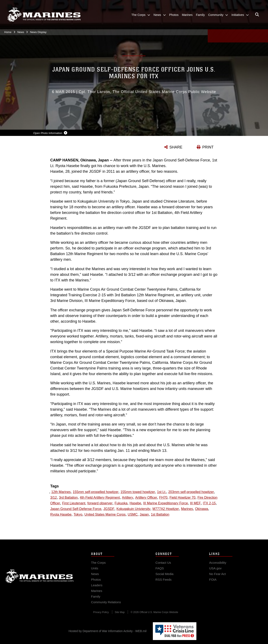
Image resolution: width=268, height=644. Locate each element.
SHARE (176, 147)
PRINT (208, 147)
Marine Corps (40, 582)
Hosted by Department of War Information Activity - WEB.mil (108, 631)
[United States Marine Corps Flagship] (44, 15)
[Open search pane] (257, 15)
